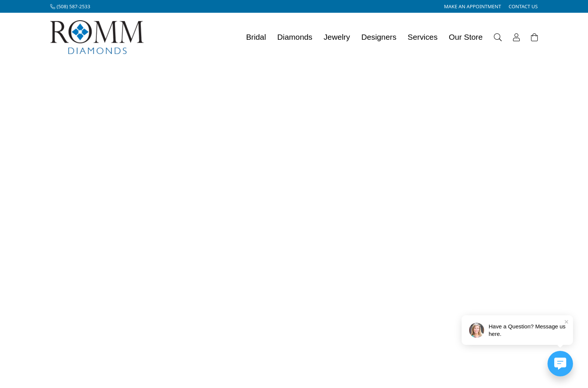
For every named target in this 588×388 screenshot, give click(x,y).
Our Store (466, 37)
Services (423, 37)
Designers (379, 37)
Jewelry (337, 37)
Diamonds (295, 37)
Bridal (256, 37)
